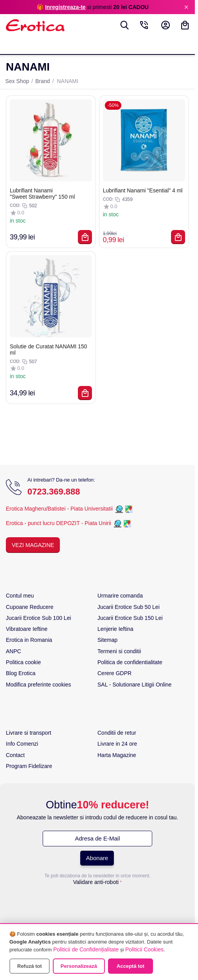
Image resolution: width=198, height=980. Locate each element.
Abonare (97, 858)
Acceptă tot (130, 966)
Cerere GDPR (114, 673)
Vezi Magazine (33, 545)
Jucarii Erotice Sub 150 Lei (130, 618)
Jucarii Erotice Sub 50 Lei (129, 607)
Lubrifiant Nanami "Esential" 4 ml (143, 190)
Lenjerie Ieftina (115, 629)
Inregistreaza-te (65, 7)
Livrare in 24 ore (117, 744)
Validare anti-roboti (96, 882)
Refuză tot (30, 966)
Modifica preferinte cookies (39, 685)
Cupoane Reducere (30, 607)
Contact (15, 755)
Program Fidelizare (29, 766)
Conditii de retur (117, 733)
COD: (15, 205)
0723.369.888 (54, 492)
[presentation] (97, 904)
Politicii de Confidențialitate (86, 949)
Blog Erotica (21, 673)
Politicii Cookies (144, 949)
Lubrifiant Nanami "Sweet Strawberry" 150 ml (42, 194)
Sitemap (107, 640)
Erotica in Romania (29, 640)
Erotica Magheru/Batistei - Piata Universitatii (59, 509)
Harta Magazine (117, 755)
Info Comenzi (22, 744)
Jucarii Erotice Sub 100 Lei (39, 618)
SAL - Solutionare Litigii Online (134, 685)
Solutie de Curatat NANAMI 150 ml (49, 350)
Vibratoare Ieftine (27, 629)
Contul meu (20, 596)
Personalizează (79, 966)
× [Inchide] (186, 7)
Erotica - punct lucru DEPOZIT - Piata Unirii (59, 524)
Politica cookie (23, 662)
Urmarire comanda (120, 596)
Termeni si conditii (119, 651)
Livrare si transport (29, 733)
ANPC (13, 651)
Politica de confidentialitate (130, 662)
